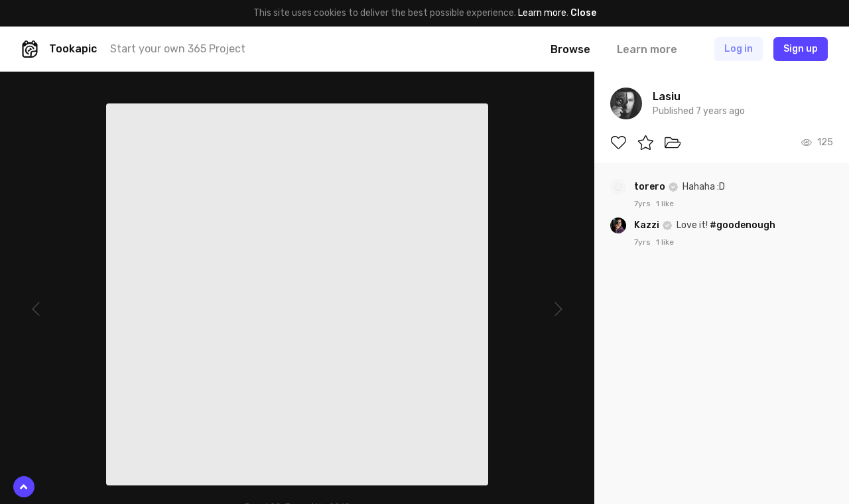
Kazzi (648, 225)
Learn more (542, 13)
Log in (739, 49)
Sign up (801, 49)
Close (583, 13)
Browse (570, 49)
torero (651, 187)
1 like (665, 204)
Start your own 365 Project (178, 49)
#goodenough (743, 225)
